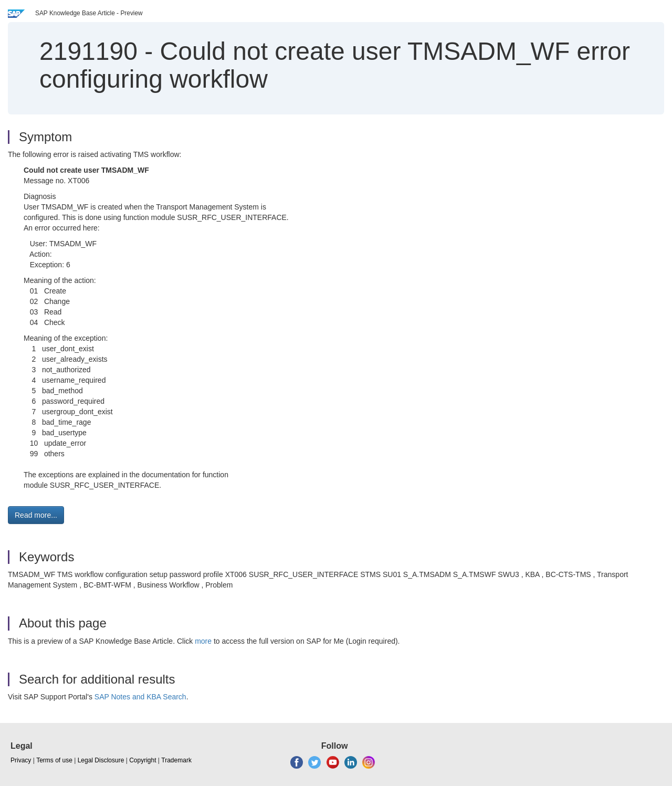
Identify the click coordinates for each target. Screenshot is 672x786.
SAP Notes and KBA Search (140, 697)
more (203, 641)
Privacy (21, 760)
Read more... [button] (36, 515)
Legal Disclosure (101, 760)
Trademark (176, 760)
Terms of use (54, 760)
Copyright (143, 760)
